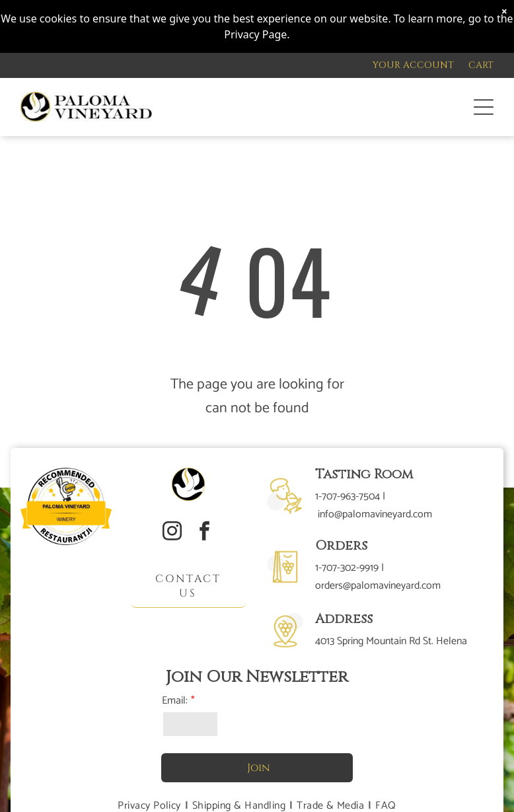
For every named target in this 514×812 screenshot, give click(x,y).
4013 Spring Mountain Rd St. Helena (391, 641)
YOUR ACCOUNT (413, 65)
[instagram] (172, 533)
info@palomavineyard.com (375, 514)
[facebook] (204, 533)
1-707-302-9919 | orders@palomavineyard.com (378, 577)
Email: (175, 701)
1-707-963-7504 (348, 497)
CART (481, 65)
